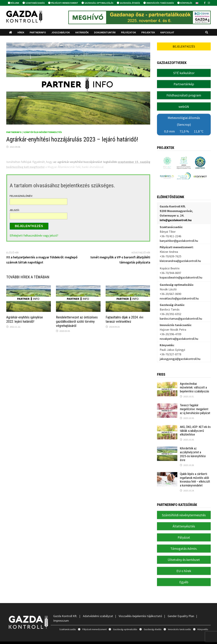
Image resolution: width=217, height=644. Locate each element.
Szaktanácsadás (34, 3)
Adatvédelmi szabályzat (98, 608)
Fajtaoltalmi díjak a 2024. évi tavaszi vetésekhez (124, 319)
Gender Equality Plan (181, 608)
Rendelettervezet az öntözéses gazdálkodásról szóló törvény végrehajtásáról (77, 321)
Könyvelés (185, 3)
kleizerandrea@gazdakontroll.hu (180, 257)
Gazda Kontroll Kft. (65, 608)
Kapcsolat (167, 32)
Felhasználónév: (21, 196)
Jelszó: (15, 210)
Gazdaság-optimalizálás (97, 3)
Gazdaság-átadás (128, 3)
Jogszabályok (61, 32)
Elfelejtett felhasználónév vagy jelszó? (34, 235)
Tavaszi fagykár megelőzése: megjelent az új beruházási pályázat (195, 406)
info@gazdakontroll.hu (176, 217)
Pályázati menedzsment (63, 3)
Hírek (21, 32)
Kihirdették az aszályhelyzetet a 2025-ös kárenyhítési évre (193, 451)
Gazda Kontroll (36, 639)
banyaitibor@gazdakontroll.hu (179, 237)
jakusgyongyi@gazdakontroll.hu (180, 355)
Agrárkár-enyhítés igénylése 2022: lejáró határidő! (25, 319)
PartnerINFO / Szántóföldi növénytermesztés (34, 132)
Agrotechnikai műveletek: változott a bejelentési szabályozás (195, 384)
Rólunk (14, 3)
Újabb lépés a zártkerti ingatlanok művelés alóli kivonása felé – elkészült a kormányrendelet (195, 476)
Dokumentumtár (105, 32)
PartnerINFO (38, 32)
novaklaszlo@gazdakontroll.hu (179, 295)
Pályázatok (129, 32)
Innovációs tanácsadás (159, 3)
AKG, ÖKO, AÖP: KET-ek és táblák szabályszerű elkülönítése (195, 427)
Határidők (82, 32)
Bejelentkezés (29, 226)
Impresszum (61, 612)
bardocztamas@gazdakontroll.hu (181, 315)
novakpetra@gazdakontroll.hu (179, 335)
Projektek (148, 32)
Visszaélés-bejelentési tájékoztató (140, 608)
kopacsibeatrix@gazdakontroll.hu (181, 274)
